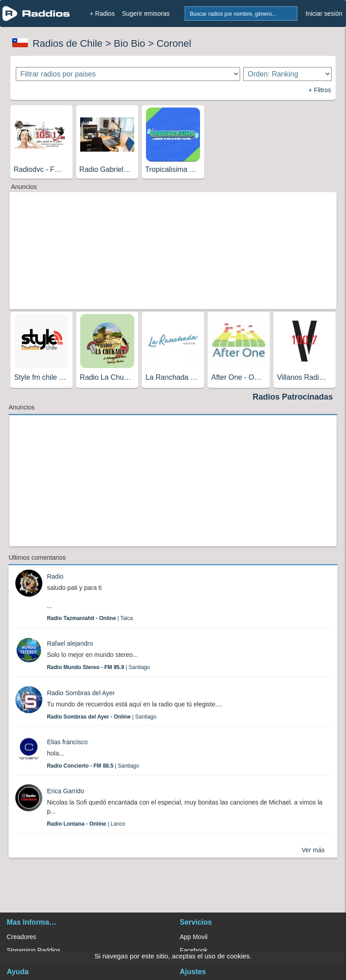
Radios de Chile (67, 43)
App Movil (193, 937)
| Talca (90, 618)
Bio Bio (130, 43)
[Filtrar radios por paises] (128, 74)
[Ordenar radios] (287, 74)
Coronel (174, 43)
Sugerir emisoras (146, 13)
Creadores (21, 937)
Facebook (193, 950)
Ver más (313, 850)
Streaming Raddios (34, 950)
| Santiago (98, 667)
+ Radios (102, 13)
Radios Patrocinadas (293, 397)
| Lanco (86, 824)
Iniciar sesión (324, 13)
